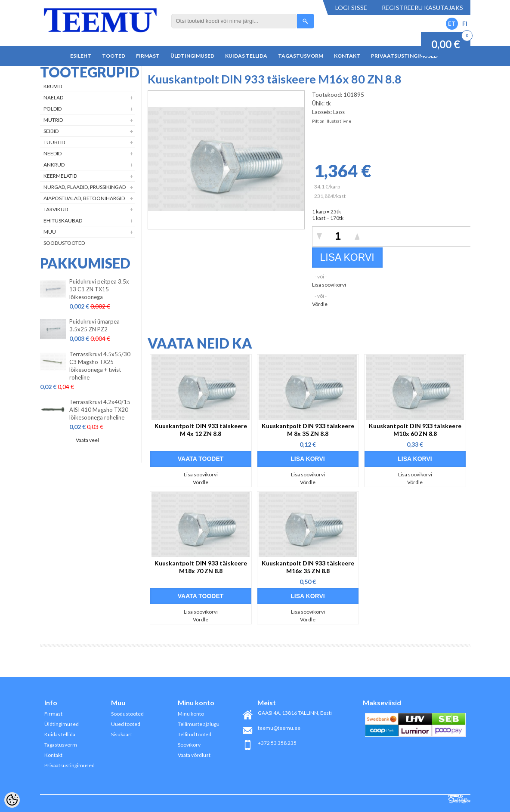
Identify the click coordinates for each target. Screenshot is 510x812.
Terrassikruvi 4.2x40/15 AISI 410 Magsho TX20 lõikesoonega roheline (100, 410)
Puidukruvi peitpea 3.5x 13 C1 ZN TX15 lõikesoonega (99, 289)
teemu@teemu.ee (279, 728)
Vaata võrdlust (194, 755)
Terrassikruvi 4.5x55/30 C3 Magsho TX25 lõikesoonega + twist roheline (100, 366)
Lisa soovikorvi (329, 285)
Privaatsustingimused (404, 56)
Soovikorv (189, 745)
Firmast (148, 56)
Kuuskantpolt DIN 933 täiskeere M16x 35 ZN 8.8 (308, 567)
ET (452, 23)
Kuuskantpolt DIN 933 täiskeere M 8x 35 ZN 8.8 (308, 430)
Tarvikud (56, 209)
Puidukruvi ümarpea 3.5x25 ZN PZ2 (94, 325)
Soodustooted (64, 243)
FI (465, 23)
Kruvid (53, 86)
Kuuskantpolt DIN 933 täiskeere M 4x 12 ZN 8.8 (201, 430)
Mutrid (53, 120)
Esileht (81, 56)
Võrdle (320, 304)
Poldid (53, 109)
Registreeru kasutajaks (422, 8)
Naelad (53, 97)
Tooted (114, 56)
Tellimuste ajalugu (199, 724)
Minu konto (191, 714)
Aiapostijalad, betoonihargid (84, 198)
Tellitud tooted (195, 734)
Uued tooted (126, 724)
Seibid (51, 131)
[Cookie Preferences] (12, 800)
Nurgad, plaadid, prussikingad (85, 187)
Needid (53, 153)
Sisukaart (122, 734)
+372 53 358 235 (277, 743)
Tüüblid (54, 142)
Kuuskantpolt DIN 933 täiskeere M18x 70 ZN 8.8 (201, 567)
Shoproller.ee (459, 799)
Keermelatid (60, 176)
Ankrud (54, 165)
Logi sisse (351, 8)
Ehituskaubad (63, 221)
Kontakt (347, 56)
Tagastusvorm (301, 56)
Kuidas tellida (246, 56)
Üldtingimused (192, 56)
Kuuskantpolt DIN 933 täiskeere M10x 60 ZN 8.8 (415, 430)
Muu (50, 232)
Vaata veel (87, 440)
